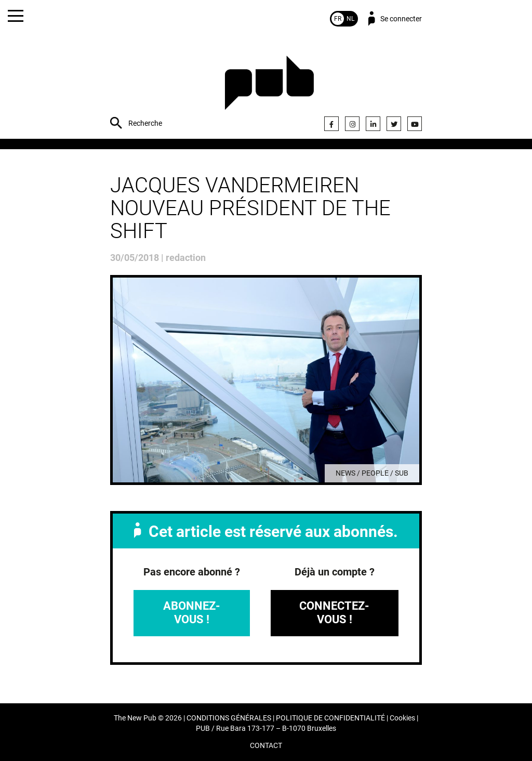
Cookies (402, 718)
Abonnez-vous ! (192, 613)
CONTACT (266, 746)
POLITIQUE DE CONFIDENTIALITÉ (330, 718)
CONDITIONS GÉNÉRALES (229, 718)
